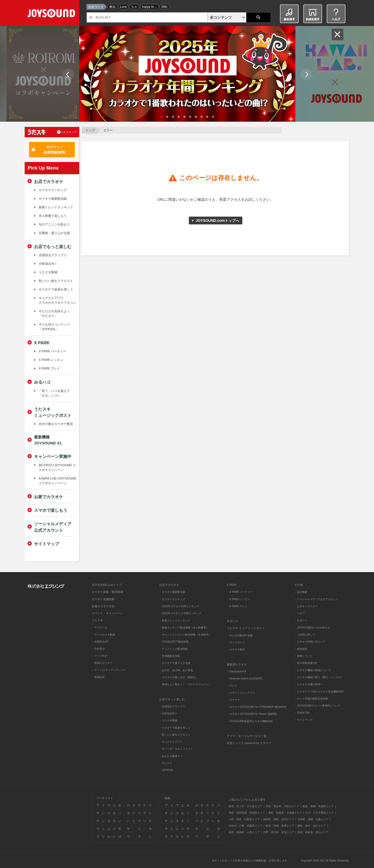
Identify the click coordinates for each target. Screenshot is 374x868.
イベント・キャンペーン (107, 613)
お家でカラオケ (49, 497)
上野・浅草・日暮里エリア (244, 819)
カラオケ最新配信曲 (53, 199)
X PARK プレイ (49, 368)
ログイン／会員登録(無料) (55, 150)
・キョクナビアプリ (171, 742)
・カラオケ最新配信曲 (172, 592)
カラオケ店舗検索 (103, 599)
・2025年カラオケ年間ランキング (179, 606)
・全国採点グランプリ (172, 706)
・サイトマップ (303, 720)
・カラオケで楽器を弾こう (175, 728)
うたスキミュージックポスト (53, 412)
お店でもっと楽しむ (53, 247)
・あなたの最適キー (171, 756)
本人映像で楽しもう (53, 216)
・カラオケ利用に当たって (310, 642)
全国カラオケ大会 (103, 606)
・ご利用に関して (305, 635)
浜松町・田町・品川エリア (279, 819)
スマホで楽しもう (51, 510)
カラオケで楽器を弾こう (56, 289)
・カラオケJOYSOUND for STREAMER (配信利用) (257, 707)
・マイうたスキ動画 (103, 635)
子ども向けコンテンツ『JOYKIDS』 (54, 327)
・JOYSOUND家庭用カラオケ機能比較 (250, 721)
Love (123, 7)
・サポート (301, 621)
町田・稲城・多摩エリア (280, 826)
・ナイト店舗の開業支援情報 (311, 699)
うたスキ (97, 620)
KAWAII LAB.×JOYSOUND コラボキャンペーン (57, 481)
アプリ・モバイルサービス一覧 (247, 736)
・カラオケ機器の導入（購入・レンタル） (319, 677)
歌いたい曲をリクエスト (56, 281)
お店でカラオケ (49, 182)
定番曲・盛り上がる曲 (54, 233)
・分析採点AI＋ (168, 713)
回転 (164, 7)
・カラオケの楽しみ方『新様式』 (179, 677)
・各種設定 (98, 677)
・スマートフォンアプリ (241, 693)
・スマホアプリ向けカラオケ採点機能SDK (319, 692)
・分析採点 (98, 649)
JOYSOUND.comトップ (107, 585)
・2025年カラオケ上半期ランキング (180, 613)
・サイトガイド (236, 642)
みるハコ (42, 382)
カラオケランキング (53, 190)
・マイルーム (99, 627)
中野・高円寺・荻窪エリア (279, 832)
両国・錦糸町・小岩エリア (244, 832)
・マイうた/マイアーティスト (109, 670)
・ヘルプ (299, 613)
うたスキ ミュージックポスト (246, 628)
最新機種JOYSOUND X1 (48, 440)
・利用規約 (301, 649)
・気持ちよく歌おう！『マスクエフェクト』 (185, 684)
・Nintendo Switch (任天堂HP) (245, 679)
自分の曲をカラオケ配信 (56, 424)
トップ (90, 130)
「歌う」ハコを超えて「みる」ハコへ (54, 393)
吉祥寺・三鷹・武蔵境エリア (245, 826)
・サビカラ (166, 763)
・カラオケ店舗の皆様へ (309, 684)
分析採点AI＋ (48, 264)
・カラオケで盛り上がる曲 (175, 663)
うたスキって (69, 132)
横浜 (112, 7)
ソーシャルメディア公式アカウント (53, 527)
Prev (68, 75)
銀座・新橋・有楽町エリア (318, 806)
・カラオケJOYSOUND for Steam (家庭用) (252, 714)
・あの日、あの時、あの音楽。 (177, 670)
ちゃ (134, 7)
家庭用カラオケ (237, 664)
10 (213, 117)
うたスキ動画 (48, 272)
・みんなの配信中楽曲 (240, 635)
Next (306, 75)
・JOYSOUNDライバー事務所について (317, 706)
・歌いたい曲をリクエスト (175, 735)
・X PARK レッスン (238, 599)
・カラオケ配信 (236, 649)
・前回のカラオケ (102, 663)
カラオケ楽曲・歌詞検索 (107, 592)
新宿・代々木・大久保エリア (245, 806)
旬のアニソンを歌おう (54, 224)
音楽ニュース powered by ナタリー (249, 743)
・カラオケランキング (172, 599)
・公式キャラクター (306, 606)
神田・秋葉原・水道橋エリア (285, 813)
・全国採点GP (100, 642)
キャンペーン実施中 (53, 456)
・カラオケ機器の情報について (312, 670)
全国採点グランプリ (53, 255)
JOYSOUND (52, 14)
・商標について (303, 656)
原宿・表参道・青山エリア (313, 832)
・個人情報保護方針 (306, 663)
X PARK (42, 343)
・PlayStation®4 (236, 672)
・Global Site (302, 713)
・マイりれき (99, 656)
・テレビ (232, 686)
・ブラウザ (233, 700)
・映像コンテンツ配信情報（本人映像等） (184, 628)
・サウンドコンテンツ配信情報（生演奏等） (185, 635)
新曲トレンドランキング (56, 207)
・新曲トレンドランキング (175, 621)
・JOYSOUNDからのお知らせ (312, 628)
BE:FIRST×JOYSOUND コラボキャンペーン (57, 468)
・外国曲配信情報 (170, 656)
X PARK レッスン (51, 360)
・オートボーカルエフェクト (176, 749)
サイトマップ (46, 544)
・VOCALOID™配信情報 (174, 642)
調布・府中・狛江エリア (312, 826)
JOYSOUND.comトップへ (218, 221)
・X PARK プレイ (237, 606)
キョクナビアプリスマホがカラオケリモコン (57, 300)
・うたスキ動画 (168, 720)
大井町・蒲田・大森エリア (313, 819)
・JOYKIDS (166, 770)
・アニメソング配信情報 (173, 649)
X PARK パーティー (52, 351)
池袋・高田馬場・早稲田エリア (247, 813)
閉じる (338, 34)
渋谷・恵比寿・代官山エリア (283, 806)
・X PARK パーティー (240, 592)
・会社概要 (301, 592)
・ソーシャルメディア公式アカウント (316, 599)
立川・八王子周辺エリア (319, 813)
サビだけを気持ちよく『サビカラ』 (54, 314)
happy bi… (149, 7)
